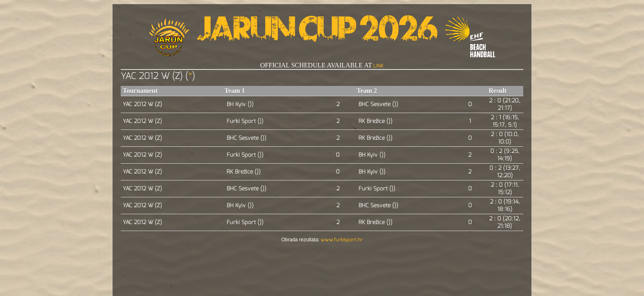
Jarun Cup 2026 (317, 33)
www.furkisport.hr (342, 240)
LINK (378, 66)
